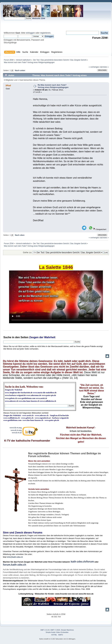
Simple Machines (67, 630)
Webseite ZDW (39, 18)
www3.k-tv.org (16, 428)
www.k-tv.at (17, 433)
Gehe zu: (28, 252)
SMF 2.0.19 (45, 630)
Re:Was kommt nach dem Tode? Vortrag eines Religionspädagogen (53, 86)
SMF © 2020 (55, 630)
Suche (7, 337)
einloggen (30, 33)
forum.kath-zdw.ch (15, 565)
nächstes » (104, 67)
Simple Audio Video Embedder (57, 632)
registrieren (45, 33)
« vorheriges (94, 67)
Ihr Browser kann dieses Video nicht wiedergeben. (56, 297)
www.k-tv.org (16, 430)
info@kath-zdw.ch (15, 557)
